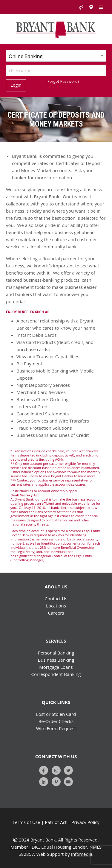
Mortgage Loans (56, 667)
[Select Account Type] (56, 56)
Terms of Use (26, 822)
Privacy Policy (85, 822)
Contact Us (56, 599)
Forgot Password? (63, 81)
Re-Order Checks (56, 721)
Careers (56, 613)
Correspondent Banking (56, 674)
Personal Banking (56, 653)
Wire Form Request (56, 728)
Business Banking (56, 660)
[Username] (56, 70)
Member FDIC (25, 847)
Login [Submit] (16, 85)
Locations (56, 606)
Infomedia (82, 854)
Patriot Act (56, 822)
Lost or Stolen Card (56, 714)
